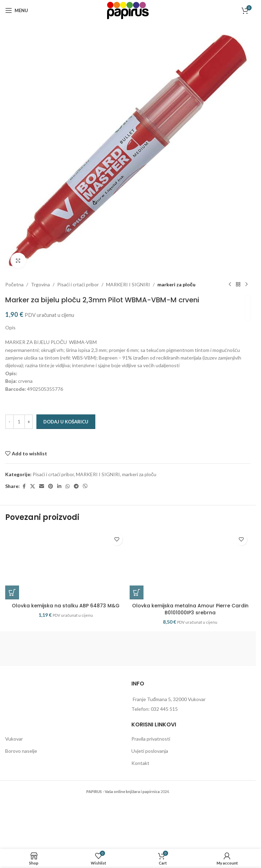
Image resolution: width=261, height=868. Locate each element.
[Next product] (246, 285)
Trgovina (40, 284)
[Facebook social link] (24, 486)
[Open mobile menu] (17, 10)
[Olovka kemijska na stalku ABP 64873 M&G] (66, 565)
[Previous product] (230, 285)
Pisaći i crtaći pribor (78, 284)
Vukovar (14, 739)
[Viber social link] (85, 486)
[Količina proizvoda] (19, 422)
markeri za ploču (176, 284)
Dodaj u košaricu (66, 422)
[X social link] (33, 486)
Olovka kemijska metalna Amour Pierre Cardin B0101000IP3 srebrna (190, 609)
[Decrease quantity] (10, 422)
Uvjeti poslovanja (150, 751)
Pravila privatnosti (151, 739)
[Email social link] (42, 486)
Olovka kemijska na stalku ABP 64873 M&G (66, 606)
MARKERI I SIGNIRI (128, 284)
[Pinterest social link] (51, 486)
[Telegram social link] (76, 486)
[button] (12, 592)
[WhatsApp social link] (68, 486)
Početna (14, 284)
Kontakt (140, 763)
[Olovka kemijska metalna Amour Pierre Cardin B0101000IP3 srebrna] (190, 565)
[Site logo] (128, 10)
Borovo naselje (21, 751)
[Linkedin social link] (59, 486)
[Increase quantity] (29, 422)
